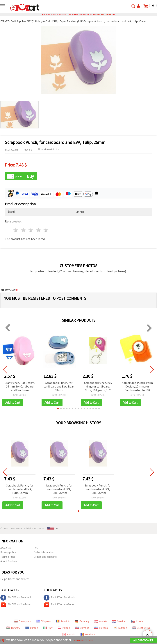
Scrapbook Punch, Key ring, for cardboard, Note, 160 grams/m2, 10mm (98, 387)
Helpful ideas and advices (15, 580)
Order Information (44, 553)
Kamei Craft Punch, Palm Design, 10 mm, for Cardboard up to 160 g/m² (137, 387)
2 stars (24, 230)
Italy (48, 628)
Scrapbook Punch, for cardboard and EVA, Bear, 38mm (59, 387)
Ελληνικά (43, 622)
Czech (137, 622)
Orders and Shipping (45, 557)
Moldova (88, 635)
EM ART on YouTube (15, 605)
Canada (69, 635)
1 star (16, 230)
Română (63, 622)
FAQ (36, 548)
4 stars (39, 230)
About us (6, 548)
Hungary (13, 628)
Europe (32, 628)
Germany (82, 622)
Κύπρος (120, 628)
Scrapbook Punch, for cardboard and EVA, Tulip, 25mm (20, 489)
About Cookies (9, 562)
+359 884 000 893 (104, 14)
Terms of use (8, 557)
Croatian (119, 622)
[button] (58, 409)
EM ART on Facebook (16, 598)
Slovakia (82, 628)
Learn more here (84, 640)
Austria (101, 622)
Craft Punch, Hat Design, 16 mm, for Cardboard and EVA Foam (20, 387)
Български (23, 622)
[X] (2, 640)
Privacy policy (8, 553)
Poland (64, 628)
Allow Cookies (143, 641)
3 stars (31, 230)
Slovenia (101, 628)
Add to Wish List (48, 149)
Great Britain (141, 628)
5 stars (46, 230)
